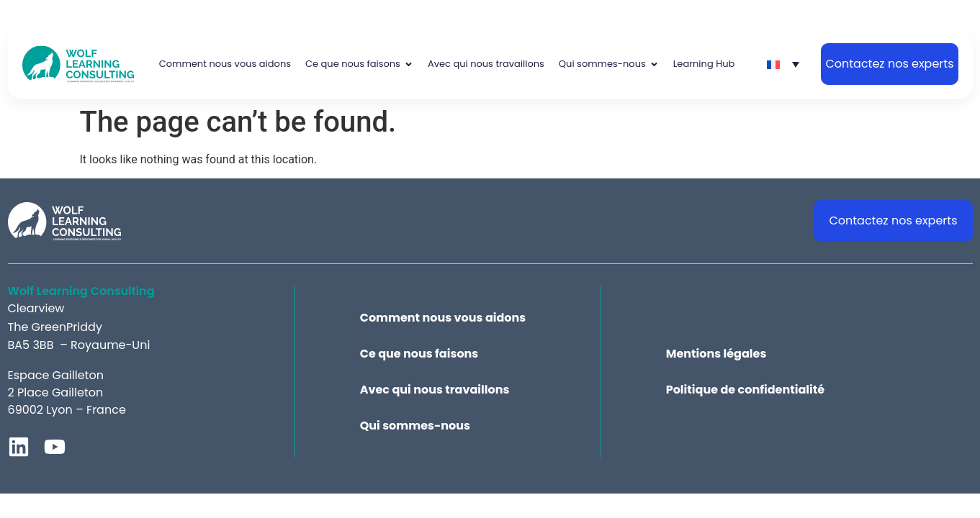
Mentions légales (716, 354)
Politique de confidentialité (745, 390)
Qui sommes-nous (415, 426)
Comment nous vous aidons (443, 318)
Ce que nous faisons (419, 354)
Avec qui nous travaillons (435, 390)
